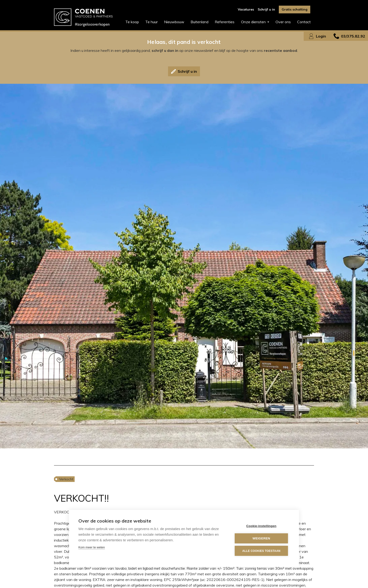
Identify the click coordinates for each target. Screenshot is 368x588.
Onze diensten (254, 22)
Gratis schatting (295, 9)
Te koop (132, 22)
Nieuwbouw (174, 22)
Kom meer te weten (92, 547)
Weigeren (261, 538)
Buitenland (199, 22)
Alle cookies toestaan (261, 551)
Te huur (151, 22)
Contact (304, 22)
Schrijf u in (266, 9)
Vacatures (246, 9)
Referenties (225, 22)
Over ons (283, 22)
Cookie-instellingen (261, 526)
